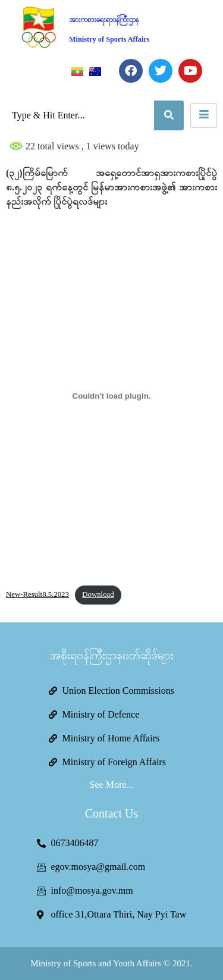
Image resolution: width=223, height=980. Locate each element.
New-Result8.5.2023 (37, 594)
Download (98, 594)
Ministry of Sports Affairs (109, 39)
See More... (112, 785)
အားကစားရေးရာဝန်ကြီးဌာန (104, 20)
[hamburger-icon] (204, 115)
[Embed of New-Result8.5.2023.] (111, 396)
